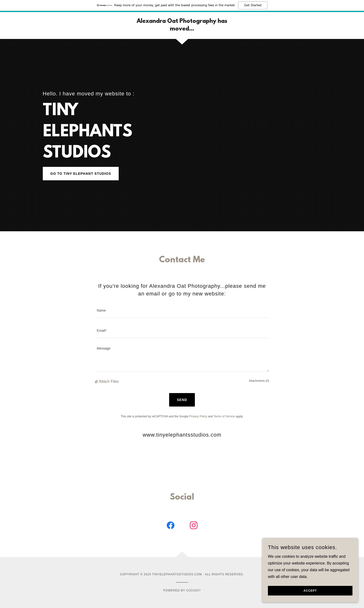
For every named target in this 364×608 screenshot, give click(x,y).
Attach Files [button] (109, 381)
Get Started (253, 5)
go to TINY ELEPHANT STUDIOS (81, 174)
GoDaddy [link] (194, 590)
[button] (97, 382)
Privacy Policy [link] (198, 416)
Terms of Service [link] (224, 416)
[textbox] (182, 311)
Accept (310, 591)
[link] (182, 29)
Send (182, 400)
